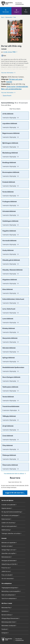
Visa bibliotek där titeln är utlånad (15, 474)
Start (3, 17)
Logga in (17, 11)
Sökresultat (9, 17)
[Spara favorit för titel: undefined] (6, 95)
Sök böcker (6, 11)
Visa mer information (8, 73)
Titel (15, 17)
